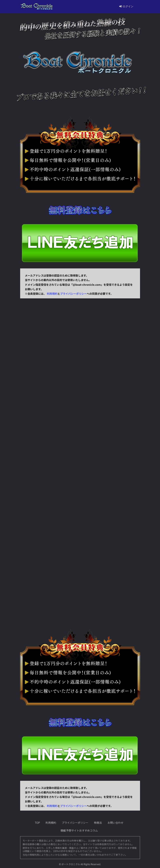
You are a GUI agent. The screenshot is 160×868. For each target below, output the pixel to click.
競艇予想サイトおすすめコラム (79, 830)
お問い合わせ (116, 823)
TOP (37, 823)
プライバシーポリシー (73, 294)
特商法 (98, 823)
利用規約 (52, 294)
